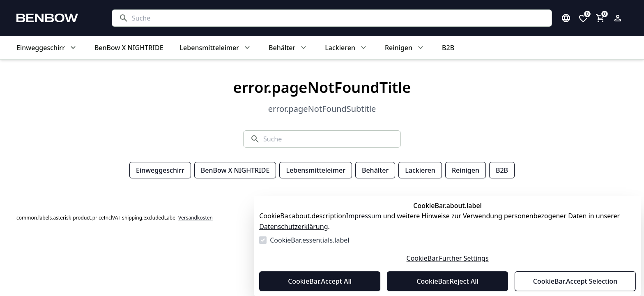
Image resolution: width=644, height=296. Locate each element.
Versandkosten (195, 218)
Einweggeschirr (160, 170)
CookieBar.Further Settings (448, 258)
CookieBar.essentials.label (309, 240)
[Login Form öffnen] (618, 18)
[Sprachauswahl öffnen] (566, 18)
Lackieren (420, 170)
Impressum (364, 216)
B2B (502, 170)
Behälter (375, 170)
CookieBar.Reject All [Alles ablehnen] (447, 281)
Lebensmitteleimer (315, 170)
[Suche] (338, 18)
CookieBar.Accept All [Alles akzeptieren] (320, 281)
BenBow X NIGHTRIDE (235, 170)
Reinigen (466, 170)
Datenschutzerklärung (293, 227)
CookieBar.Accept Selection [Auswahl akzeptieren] (575, 281)
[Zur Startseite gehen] (56, 18)
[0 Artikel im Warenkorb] (600, 18)
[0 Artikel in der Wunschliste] (583, 18)
